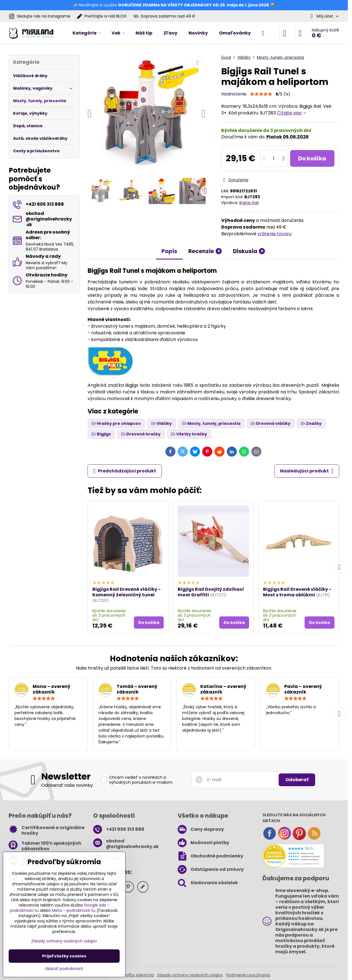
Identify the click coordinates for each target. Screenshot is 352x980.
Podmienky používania (248, 975)
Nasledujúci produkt (307, 471)
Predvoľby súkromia (134, 975)
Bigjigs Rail (249, 203)
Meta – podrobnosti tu (74, 910)
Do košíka (312, 158)
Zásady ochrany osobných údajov (190, 975)
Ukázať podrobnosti (64, 969)
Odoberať (297, 780)
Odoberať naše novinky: (67, 785)
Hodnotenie (234, 94)
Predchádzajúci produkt (125, 471)
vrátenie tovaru (274, 234)
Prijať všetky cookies (64, 956)
